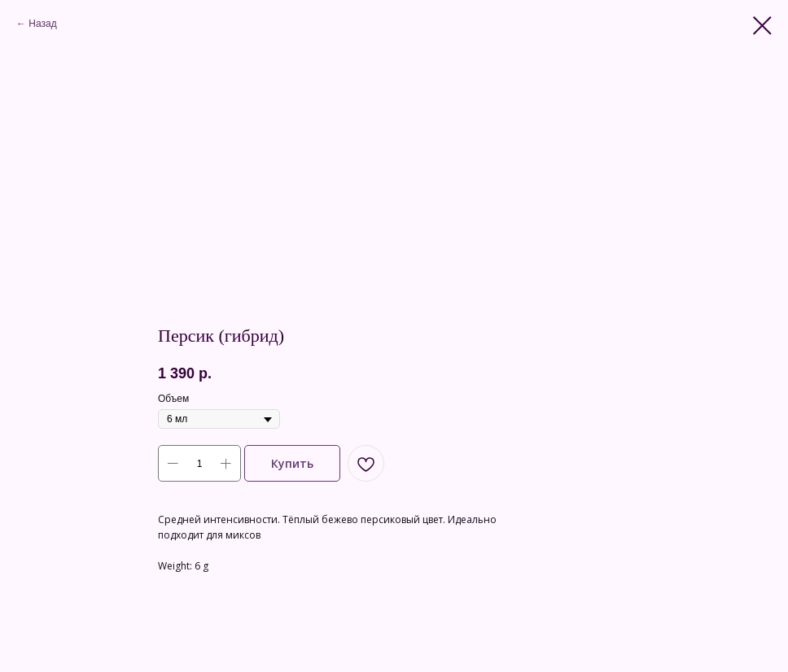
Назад (42, 24)
